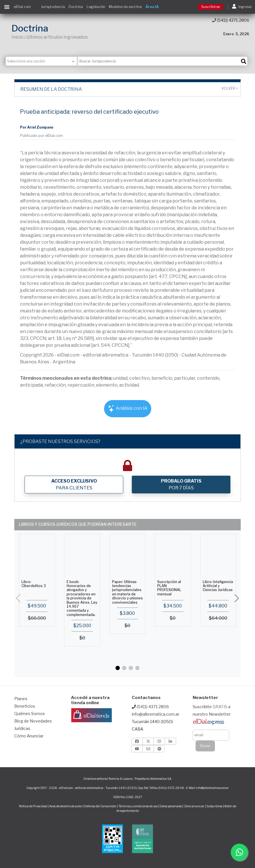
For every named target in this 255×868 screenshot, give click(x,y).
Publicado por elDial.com (41, 136)
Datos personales (171, 806)
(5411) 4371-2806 (231, 20)
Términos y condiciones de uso (138, 806)
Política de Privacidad (33, 806)
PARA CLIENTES (74, 484)
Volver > (230, 88)
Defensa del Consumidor (100, 806)
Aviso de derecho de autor (66, 806)
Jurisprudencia (53, 7)
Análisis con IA (128, 409)
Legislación (96, 7)
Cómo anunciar (194, 806)
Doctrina (76, 7)
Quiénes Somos (30, 714)
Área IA (152, 7)
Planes (21, 699)
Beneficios (25, 706)
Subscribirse (215, 806)
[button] (118, 668)
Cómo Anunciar (29, 736)
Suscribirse (211, 7)
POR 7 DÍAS (181, 484)
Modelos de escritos (125, 7)
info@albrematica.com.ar (156, 714)
